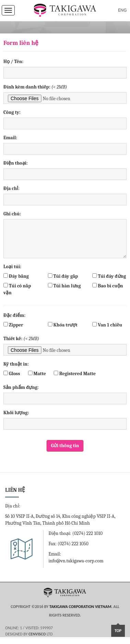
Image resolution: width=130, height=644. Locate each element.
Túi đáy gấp (63, 276)
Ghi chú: (12, 214)
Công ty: (12, 112)
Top (118, 631)
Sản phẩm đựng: (21, 387)
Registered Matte (75, 374)
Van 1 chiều (107, 325)
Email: (10, 138)
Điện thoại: (16, 163)
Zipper (13, 325)
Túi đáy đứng (109, 276)
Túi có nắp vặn (17, 289)
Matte (37, 374)
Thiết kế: (21, 339)
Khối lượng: (16, 413)
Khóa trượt (63, 325)
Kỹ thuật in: (16, 364)
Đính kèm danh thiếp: (35, 87)
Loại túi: (12, 267)
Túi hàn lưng (64, 286)
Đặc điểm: (14, 315)
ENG (122, 10)
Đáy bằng (16, 276)
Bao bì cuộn (108, 286)
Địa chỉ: (11, 188)
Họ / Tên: (13, 62)
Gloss (12, 374)
